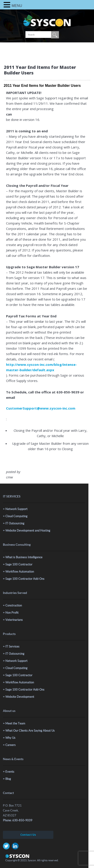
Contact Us (28, 835)
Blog (8, 779)
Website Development (20, 697)
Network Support (16, 509)
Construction (14, 605)
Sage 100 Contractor (19, 564)
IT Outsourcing (15, 523)
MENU (17, 6)
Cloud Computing (16, 516)
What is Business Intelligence (24, 557)
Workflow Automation (20, 572)
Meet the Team (15, 723)
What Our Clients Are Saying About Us (30, 731)
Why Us (10, 738)
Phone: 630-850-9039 (18, 820)
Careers (10, 745)
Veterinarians (14, 620)
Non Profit (12, 613)
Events (10, 772)
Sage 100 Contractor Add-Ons (25, 579)
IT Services (12, 647)
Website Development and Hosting (28, 531)
